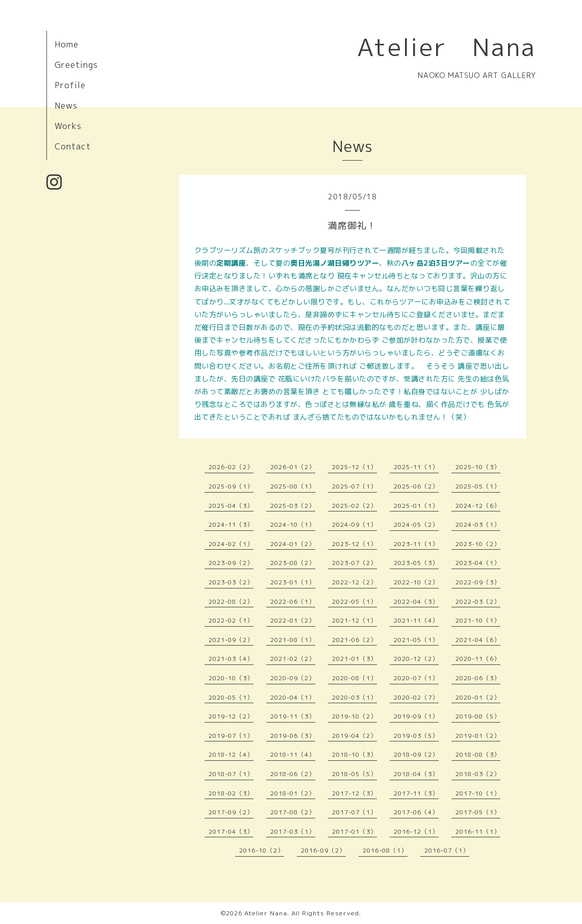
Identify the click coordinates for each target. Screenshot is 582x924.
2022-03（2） (478, 601)
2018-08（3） (478, 754)
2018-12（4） (231, 754)
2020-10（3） (231, 678)
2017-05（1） (478, 812)
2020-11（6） (478, 659)
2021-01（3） (355, 659)
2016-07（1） (447, 850)
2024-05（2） (416, 524)
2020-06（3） (478, 678)
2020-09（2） (293, 678)
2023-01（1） (293, 582)
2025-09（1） (231, 486)
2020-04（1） (293, 697)
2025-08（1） (293, 486)
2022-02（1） (231, 620)
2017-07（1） (355, 812)
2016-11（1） (478, 831)
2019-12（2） (231, 716)
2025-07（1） (355, 486)
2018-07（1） (231, 774)
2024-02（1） (231, 544)
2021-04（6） (478, 640)
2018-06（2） (293, 774)
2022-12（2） (355, 582)
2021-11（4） (416, 620)
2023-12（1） (355, 544)
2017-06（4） (416, 812)
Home (67, 44)
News (66, 106)
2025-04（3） (231, 506)
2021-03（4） (231, 659)
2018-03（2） (478, 774)
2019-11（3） (293, 716)
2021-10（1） (478, 620)
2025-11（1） (416, 467)
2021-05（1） (416, 640)
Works (68, 126)
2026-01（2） (293, 467)
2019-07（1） (231, 736)
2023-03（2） (231, 582)
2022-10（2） (416, 582)
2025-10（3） (478, 467)
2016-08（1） (385, 850)
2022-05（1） (355, 601)
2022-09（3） (478, 582)
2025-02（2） (355, 506)
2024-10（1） (293, 524)
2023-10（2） (478, 544)
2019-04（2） (355, 736)
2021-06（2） (355, 640)
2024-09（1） (355, 524)
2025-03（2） (293, 506)
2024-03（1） (478, 524)
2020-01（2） (478, 697)
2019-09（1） (416, 716)
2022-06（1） (293, 601)
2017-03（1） (293, 831)
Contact (73, 146)
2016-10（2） (262, 850)
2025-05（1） (478, 486)
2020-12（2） (416, 659)
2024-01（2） (293, 544)
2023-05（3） (416, 563)
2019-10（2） (355, 716)
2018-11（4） (293, 754)
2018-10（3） (355, 754)
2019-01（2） (478, 736)
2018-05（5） (355, 774)
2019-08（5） (478, 716)
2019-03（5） (416, 736)
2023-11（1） (416, 544)
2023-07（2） (355, 563)
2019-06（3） (293, 736)
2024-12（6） (478, 506)
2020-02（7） (416, 697)
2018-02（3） (231, 793)
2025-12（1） (355, 467)
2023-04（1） (478, 563)
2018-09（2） (416, 754)
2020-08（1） (355, 678)
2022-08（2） (231, 601)
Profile (70, 85)
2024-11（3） (231, 524)
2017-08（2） (293, 812)
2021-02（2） (293, 659)
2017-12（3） (355, 793)
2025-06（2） (416, 486)
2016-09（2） (323, 850)
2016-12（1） (416, 831)
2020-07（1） (416, 678)
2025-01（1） (416, 506)
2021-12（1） (355, 620)
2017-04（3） (231, 831)
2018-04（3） (416, 774)
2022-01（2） (293, 620)
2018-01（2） (293, 793)
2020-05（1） (231, 697)
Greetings (76, 65)
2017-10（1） (478, 793)
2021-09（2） (231, 640)
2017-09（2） (231, 812)
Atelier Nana (447, 47)
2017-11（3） (416, 793)
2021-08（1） (293, 640)
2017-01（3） (355, 831)
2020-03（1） (355, 697)
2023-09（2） (231, 563)
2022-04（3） (416, 601)
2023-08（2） (293, 563)
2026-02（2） (231, 467)
